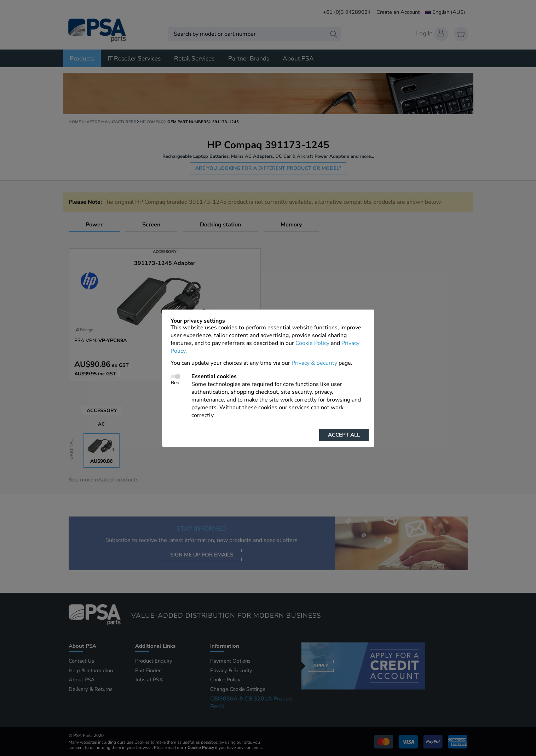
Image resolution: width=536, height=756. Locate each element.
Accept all (344, 435)
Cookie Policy (312, 343)
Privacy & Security (314, 363)
